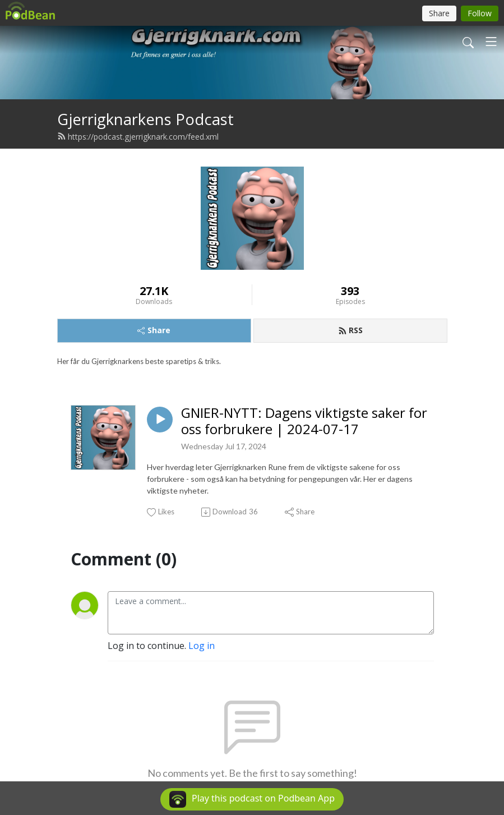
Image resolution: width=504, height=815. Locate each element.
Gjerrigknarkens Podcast (145, 119)
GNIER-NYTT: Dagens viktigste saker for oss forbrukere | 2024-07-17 (304, 421)
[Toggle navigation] (491, 42)
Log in (202, 646)
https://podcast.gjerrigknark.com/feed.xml (138, 137)
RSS (350, 330)
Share (154, 330)
